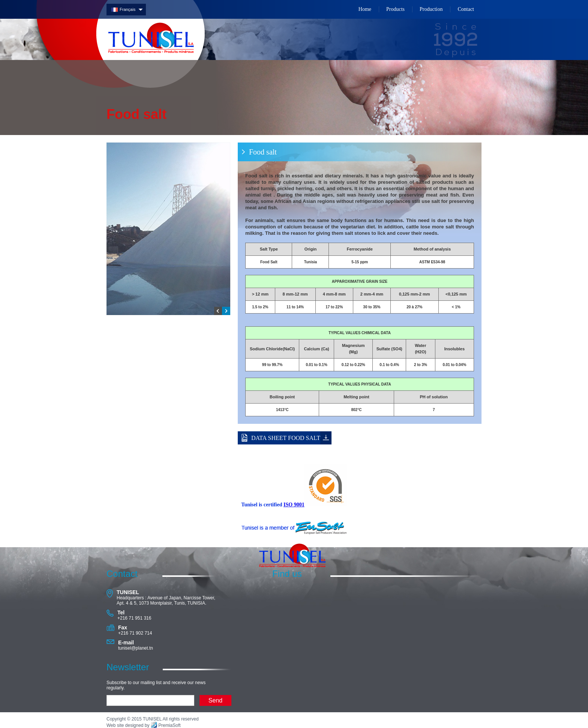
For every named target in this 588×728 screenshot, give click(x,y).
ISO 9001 (294, 505)
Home (365, 9)
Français (127, 9)
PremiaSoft (169, 725)
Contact (466, 9)
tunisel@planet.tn (136, 648)
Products (395, 9)
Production (431, 9)
